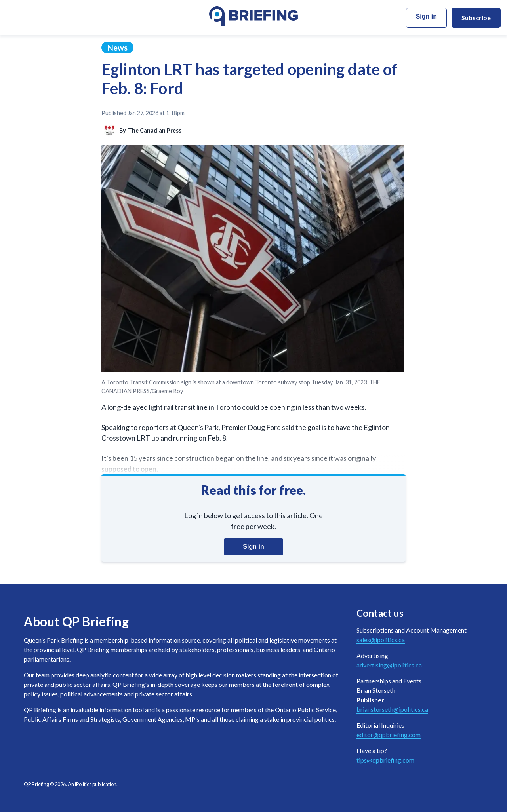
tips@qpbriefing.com (385, 760)
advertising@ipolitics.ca (389, 665)
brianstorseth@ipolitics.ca (392, 709)
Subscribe (476, 18)
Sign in (426, 16)
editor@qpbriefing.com (389, 735)
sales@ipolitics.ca (381, 640)
